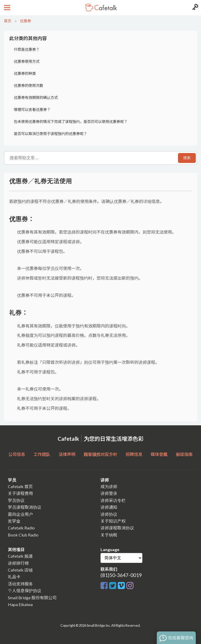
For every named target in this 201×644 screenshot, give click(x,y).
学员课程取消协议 (25, 507)
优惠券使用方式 (27, 61)
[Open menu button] (6, 8)
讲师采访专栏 (113, 500)
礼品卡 (14, 577)
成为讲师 (109, 486)
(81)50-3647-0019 (121, 575)
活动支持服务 (20, 584)
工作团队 (42, 454)
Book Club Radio (23, 535)
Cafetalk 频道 (20, 556)
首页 (8, 21)
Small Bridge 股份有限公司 (32, 598)
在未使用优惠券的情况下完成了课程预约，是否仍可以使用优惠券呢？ (71, 122)
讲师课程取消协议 (117, 528)
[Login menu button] (195, 8)
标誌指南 (184, 454)
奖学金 (14, 521)
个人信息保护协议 (25, 591)
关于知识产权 (113, 521)
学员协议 (16, 500)
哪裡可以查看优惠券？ (32, 109)
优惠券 (25, 21)
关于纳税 (109, 535)
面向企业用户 (20, 514)
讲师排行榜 (18, 563)
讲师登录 (109, 493)
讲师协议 (109, 514)
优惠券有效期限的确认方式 (36, 97)
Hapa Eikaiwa (20, 604)
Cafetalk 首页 (20, 486)
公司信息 (17, 454)
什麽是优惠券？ (27, 49)
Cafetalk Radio (21, 528)
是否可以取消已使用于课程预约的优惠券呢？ (51, 134)
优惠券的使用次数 (29, 85)
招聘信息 (134, 454)
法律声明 (67, 454)
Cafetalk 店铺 (20, 570)
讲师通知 (109, 507)
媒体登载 (159, 454)
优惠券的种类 (25, 73)
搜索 (187, 158)
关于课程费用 (20, 493)
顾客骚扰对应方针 (100, 454)
